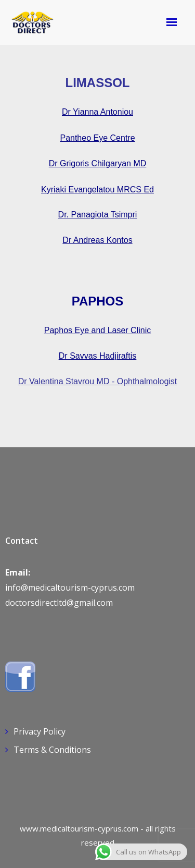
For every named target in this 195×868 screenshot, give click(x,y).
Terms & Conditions (52, 750)
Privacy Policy (40, 731)
